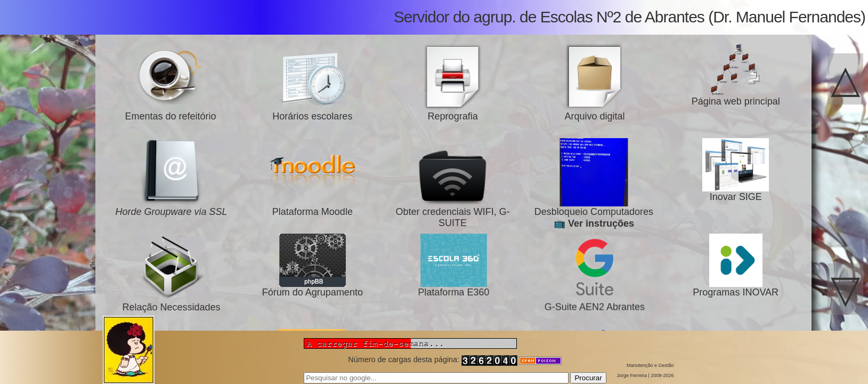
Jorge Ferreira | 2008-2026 (646, 375)
